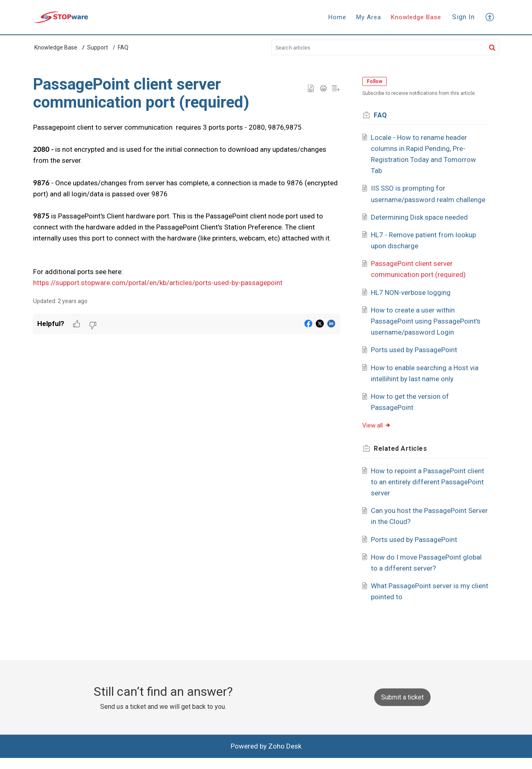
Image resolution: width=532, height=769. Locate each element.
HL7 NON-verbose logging (414, 304)
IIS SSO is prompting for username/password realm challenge (416, 199)
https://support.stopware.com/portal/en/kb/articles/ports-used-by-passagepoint (158, 283)
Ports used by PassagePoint (417, 361)
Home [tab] (337, 17)
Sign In (464, 17)
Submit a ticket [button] (402, 708)
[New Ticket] (402, 708)
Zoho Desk (285, 757)
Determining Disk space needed (423, 228)
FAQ (123, 47)
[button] (490, 17)
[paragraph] (186, 205)
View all (380, 437)
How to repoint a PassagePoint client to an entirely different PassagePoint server (422, 493)
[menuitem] (464, 17)
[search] (385, 47)
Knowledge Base (56, 47)
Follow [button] (378, 81)
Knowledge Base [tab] (416, 17)
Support (98, 47)
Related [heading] (404, 460)
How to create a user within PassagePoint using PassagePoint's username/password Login (429, 332)
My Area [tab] (369, 17)
